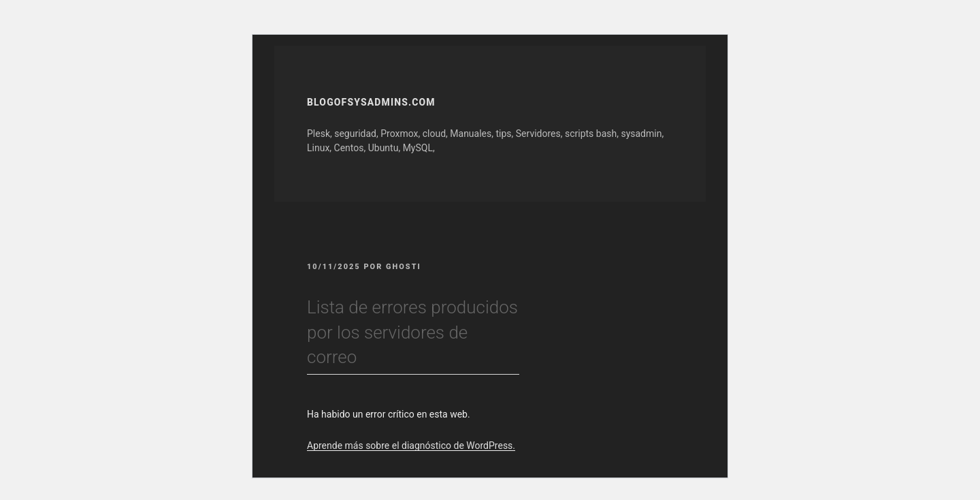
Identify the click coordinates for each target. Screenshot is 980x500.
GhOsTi (404, 267)
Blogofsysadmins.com (371, 102)
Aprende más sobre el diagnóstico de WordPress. (411, 446)
